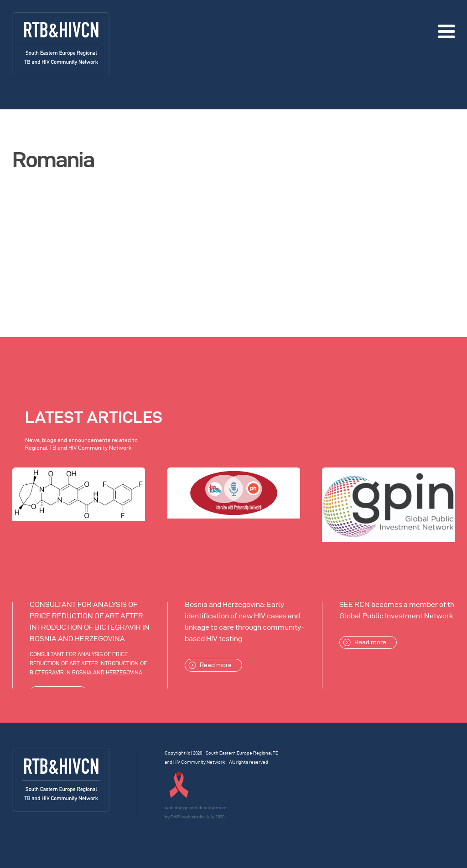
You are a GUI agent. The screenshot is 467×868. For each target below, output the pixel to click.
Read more (210, 665)
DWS (176, 817)
